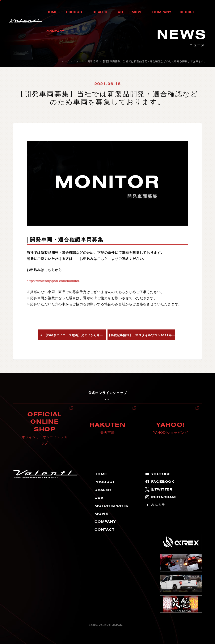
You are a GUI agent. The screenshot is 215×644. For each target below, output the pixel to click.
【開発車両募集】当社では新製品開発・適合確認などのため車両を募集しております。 (154, 61)
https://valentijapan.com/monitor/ (54, 281)
